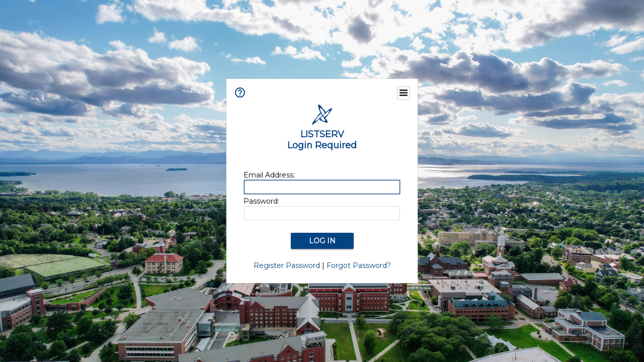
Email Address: (269, 175)
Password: (261, 201)
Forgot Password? (359, 265)
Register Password (287, 265)
